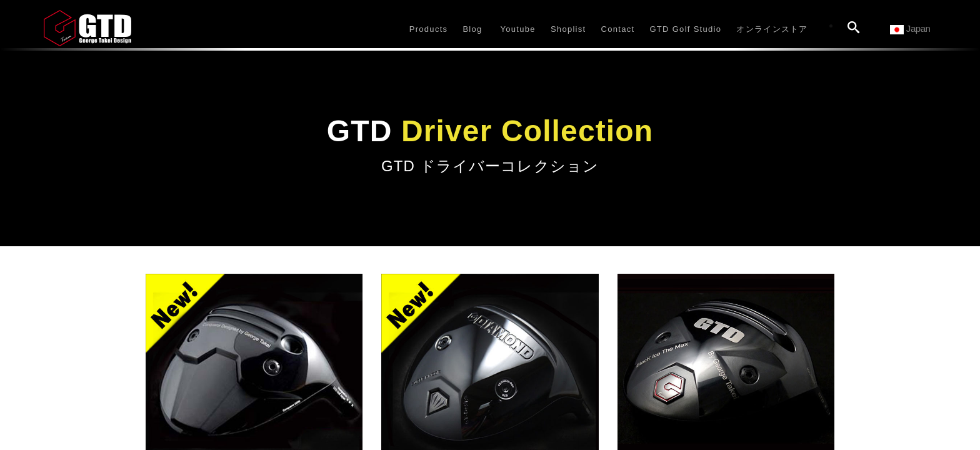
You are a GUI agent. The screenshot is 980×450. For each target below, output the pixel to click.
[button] (429, 28)
